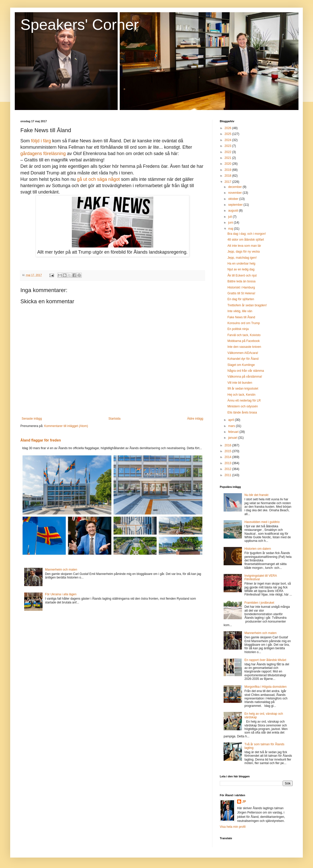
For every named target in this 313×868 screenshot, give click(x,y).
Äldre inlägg (195, 419)
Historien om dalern (258, 549)
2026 (228, 128)
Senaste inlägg (32, 419)
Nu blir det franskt (256, 495)
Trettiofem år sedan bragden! (247, 305)
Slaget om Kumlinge (241, 365)
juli (230, 217)
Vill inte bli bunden (240, 383)
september (236, 205)
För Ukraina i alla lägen (61, 594)
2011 (228, 475)
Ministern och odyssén (243, 406)
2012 (228, 469)
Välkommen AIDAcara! (243, 353)
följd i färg (41, 141)
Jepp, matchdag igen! (242, 258)
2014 (228, 457)
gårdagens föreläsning (43, 154)
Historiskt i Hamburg (241, 287)
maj (231, 229)
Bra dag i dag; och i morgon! (247, 234)
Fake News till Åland (241, 317)
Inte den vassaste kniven (244, 347)
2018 (228, 176)
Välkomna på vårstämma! (245, 377)
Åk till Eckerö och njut (242, 275)
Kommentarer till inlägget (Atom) (66, 426)
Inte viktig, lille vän (240, 311)
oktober (234, 199)
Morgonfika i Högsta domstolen (266, 687)
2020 (228, 164)
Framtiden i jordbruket (259, 603)
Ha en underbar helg (241, 264)
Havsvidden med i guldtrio (262, 522)
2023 (228, 146)
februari (234, 432)
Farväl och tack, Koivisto (244, 335)
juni (231, 223)
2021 (228, 158)
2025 (228, 134)
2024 (228, 140)
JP (244, 802)
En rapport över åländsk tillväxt (265, 660)
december (235, 187)
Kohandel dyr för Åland (243, 359)
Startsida (114, 419)
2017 (228, 182)
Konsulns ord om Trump (244, 323)
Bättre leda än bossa (241, 281)
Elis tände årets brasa (242, 412)
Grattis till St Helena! (241, 293)
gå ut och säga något (98, 179)
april (232, 420)
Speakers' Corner (80, 25)
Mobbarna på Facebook (244, 341)
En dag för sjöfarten (241, 299)
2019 (228, 170)
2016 (228, 445)
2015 (228, 451)
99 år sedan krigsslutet (243, 389)
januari (233, 438)
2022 (228, 152)
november (235, 193)
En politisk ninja (238, 329)
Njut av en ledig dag (241, 269)
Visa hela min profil (233, 827)
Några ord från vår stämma (246, 371)
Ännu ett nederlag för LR (244, 401)
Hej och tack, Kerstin (241, 395)
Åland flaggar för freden (41, 440)
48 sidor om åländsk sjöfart (246, 240)
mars (232, 426)
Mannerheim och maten (61, 570)
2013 (228, 463)
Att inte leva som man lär (244, 246)
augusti (234, 211)
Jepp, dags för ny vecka (244, 252)
